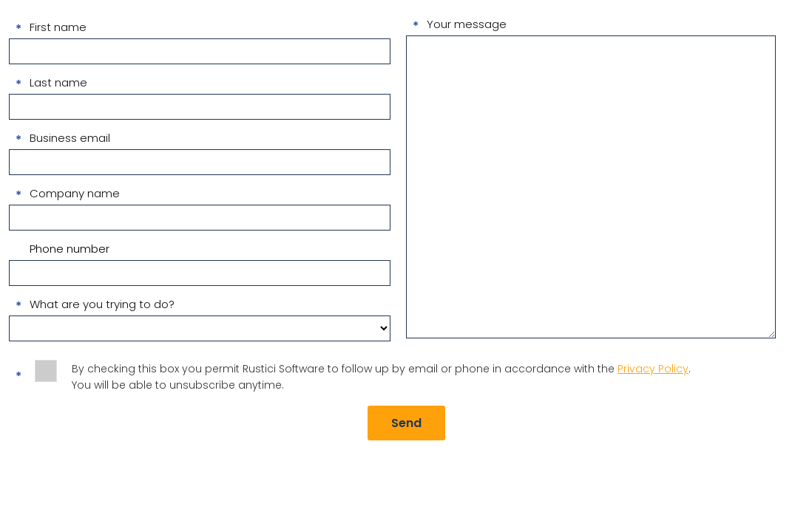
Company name (75, 193)
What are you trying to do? (102, 304)
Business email (70, 138)
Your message (467, 24)
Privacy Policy (653, 369)
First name (58, 27)
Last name (58, 82)
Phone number (70, 249)
